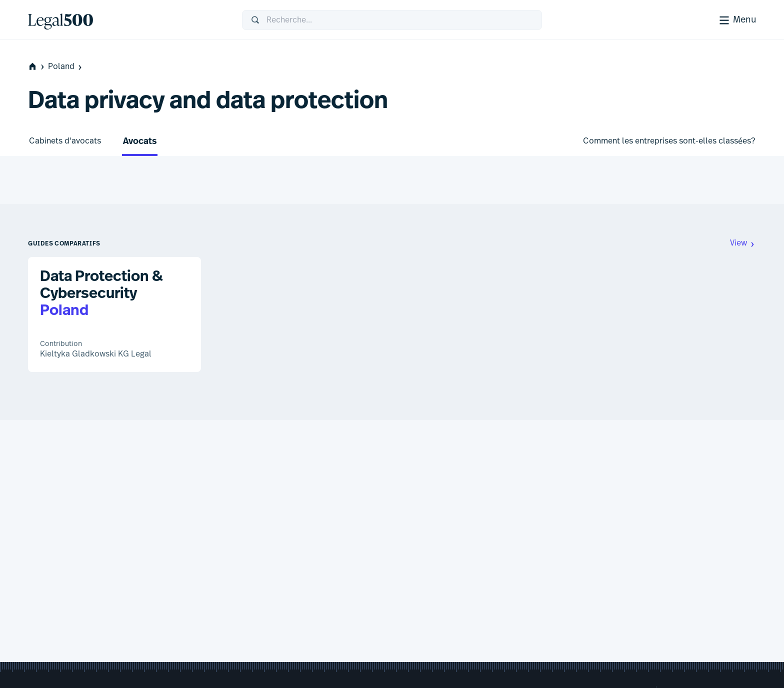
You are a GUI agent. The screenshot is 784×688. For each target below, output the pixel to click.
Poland (66, 67)
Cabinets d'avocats (65, 141)
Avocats (140, 142)
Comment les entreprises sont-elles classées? (669, 141)
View (743, 243)
